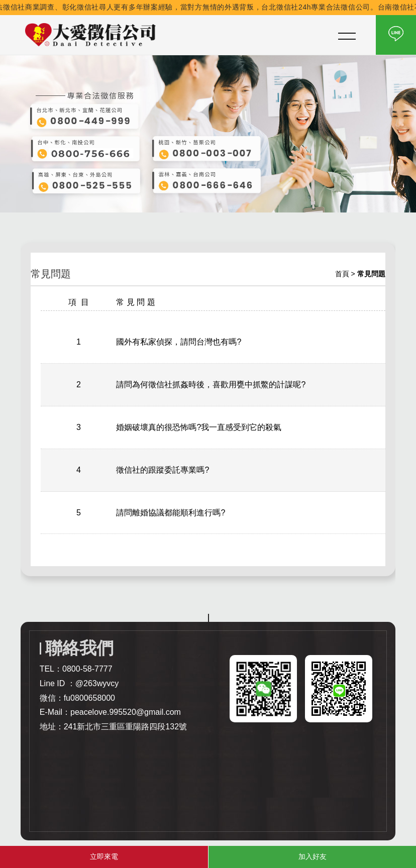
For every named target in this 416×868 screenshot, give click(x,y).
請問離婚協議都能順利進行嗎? (171, 513)
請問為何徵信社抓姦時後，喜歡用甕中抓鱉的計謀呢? (211, 385)
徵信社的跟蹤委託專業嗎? (163, 470)
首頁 (342, 274)
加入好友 (313, 856)
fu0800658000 (89, 698)
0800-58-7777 (87, 669)
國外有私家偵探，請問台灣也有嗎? (179, 342)
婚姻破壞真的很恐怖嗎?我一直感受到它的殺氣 (199, 427)
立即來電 (104, 856)
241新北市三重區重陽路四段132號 (125, 727)
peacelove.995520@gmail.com (126, 712)
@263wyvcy (97, 683)
